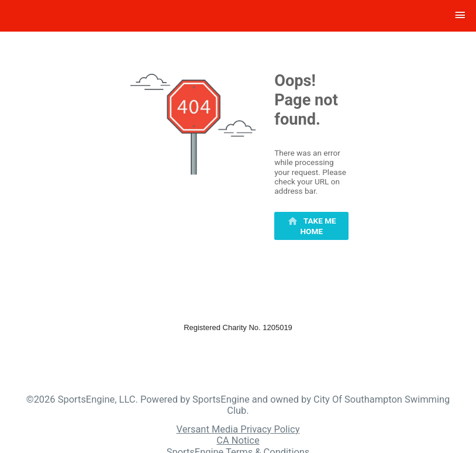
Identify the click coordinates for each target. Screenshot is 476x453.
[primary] (311, 226)
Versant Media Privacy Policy (238, 429)
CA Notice (238, 440)
